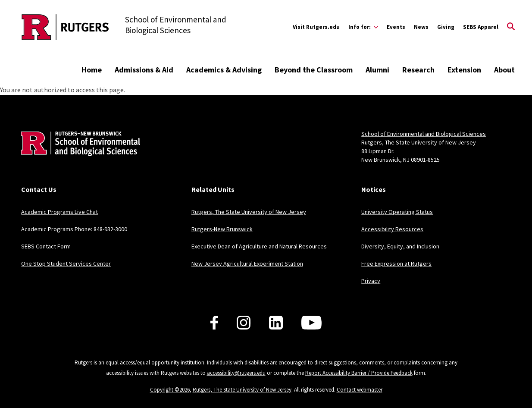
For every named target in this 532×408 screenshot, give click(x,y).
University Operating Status (397, 212)
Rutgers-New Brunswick (222, 229)
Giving (446, 27)
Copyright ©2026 (170, 390)
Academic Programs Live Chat (59, 212)
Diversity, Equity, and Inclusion (400, 246)
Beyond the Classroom (314, 70)
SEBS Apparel (481, 27)
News (421, 27)
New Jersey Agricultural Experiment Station (247, 264)
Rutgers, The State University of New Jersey (249, 212)
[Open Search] (511, 27)
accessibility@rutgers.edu (236, 373)
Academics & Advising (224, 70)
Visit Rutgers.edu (316, 27)
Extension (464, 70)
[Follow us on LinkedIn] (276, 323)
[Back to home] (78, 157)
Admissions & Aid (144, 70)
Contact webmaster (360, 390)
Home (92, 70)
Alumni (377, 70)
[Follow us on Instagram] (244, 323)
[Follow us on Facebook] (214, 323)
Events (396, 27)
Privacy (371, 281)
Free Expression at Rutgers (396, 264)
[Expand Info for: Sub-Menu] (363, 27)
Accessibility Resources (392, 229)
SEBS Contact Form (46, 246)
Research (418, 70)
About (504, 70)
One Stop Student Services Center (66, 264)
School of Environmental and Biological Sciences (424, 134)
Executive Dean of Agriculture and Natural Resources (259, 246)
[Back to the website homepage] (65, 27)
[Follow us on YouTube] (311, 323)
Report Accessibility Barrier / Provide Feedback (359, 373)
